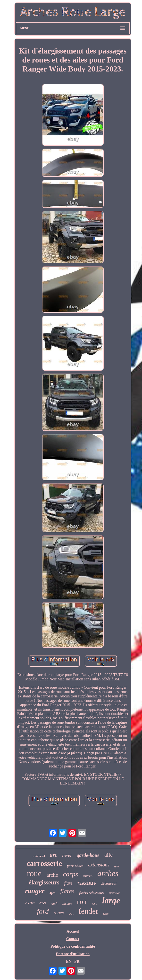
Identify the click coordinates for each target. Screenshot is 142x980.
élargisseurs (44, 882)
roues (59, 913)
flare (68, 883)
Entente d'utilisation (73, 954)
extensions (99, 865)
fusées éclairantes (92, 893)
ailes (71, 914)
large (111, 901)
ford (43, 911)
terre (106, 914)
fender (88, 911)
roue (34, 873)
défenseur (109, 883)
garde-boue (88, 855)
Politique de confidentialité (73, 946)
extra (30, 903)
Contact (73, 939)
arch (54, 904)
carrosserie (44, 863)
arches (108, 873)
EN (69, 961)
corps (70, 874)
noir (82, 902)
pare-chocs (75, 866)
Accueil (73, 931)
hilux (95, 904)
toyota (88, 876)
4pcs (53, 893)
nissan (67, 903)
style (117, 867)
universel (39, 856)
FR (77, 961)
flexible (87, 884)
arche (52, 875)
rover (67, 855)
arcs (43, 903)
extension (115, 893)
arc (54, 855)
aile (109, 855)
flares (67, 891)
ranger (35, 891)
